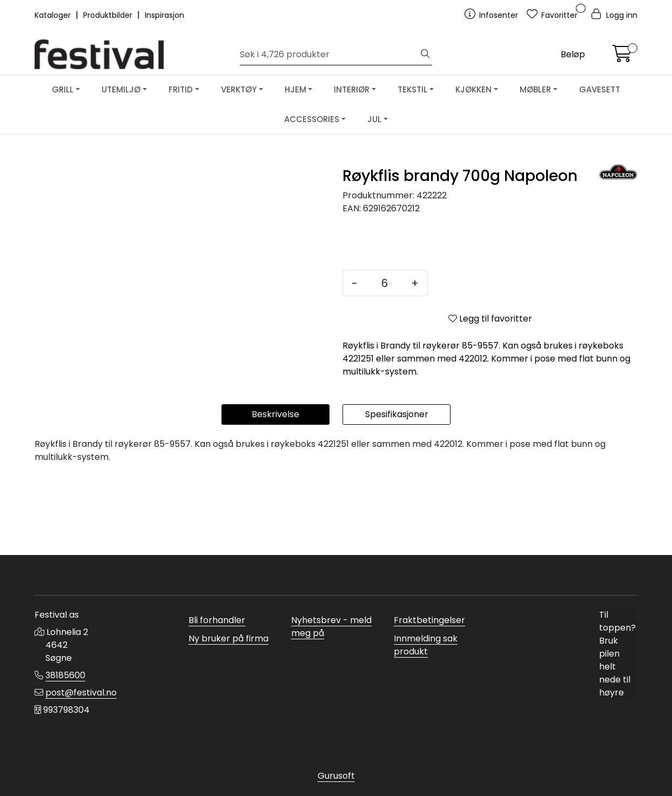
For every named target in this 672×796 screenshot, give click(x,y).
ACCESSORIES (312, 119)
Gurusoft (336, 776)
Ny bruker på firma (229, 638)
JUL (374, 119)
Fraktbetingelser (429, 620)
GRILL (63, 89)
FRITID (181, 89)
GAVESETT (600, 89)
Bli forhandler (217, 620)
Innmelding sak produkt (426, 645)
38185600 (65, 675)
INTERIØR (352, 89)
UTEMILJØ (121, 89)
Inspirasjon (164, 15)
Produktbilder (109, 15)
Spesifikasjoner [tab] (397, 493)
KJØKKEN (473, 89)
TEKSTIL (412, 89)
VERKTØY (239, 89)
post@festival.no (81, 693)
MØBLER (535, 89)
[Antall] (384, 283)
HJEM (295, 89)
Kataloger (54, 15)
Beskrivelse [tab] (275, 493)
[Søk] (329, 55)
